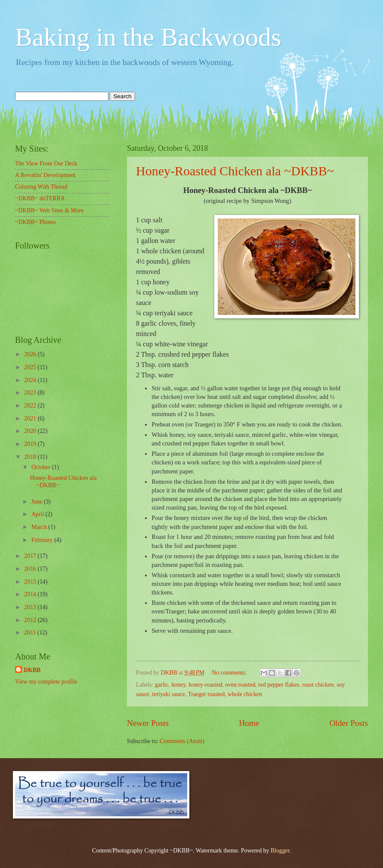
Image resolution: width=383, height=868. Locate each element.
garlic (162, 685)
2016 (31, 569)
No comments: (230, 673)
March (40, 527)
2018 (31, 457)
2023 (31, 393)
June (38, 502)
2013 (31, 607)
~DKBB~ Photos (35, 222)
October (42, 467)
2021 (31, 418)
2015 (31, 582)
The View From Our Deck (46, 163)
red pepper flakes (279, 685)
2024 (31, 380)
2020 (31, 431)
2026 (31, 354)
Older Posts (349, 723)
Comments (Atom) (182, 741)
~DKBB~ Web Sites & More (49, 210)
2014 (31, 594)
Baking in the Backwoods (148, 37)
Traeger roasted (206, 694)
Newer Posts (148, 723)
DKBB (32, 670)
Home (249, 723)
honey (178, 685)
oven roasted (240, 685)
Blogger (280, 851)
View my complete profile (46, 682)
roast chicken (318, 685)
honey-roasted (205, 685)
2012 (31, 620)
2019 (31, 444)
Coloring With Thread (41, 187)
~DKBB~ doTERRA (40, 198)
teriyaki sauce (169, 694)
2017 (31, 556)
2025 (31, 367)
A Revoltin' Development (45, 175)
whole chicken (245, 694)
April (39, 514)
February (43, 540)
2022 (31, 406)
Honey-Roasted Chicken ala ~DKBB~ (235, 171)
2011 (31, 633)
